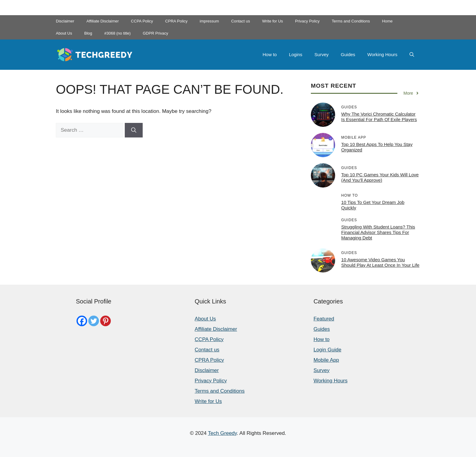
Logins (296, 54)
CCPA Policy (142, 21)
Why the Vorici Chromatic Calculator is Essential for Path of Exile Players (379, 117)
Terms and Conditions (351, 21)
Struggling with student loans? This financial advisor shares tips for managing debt (378, 232)
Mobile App (326, 360)
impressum (209, 21)
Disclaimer (65, 21)
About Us (64, 33)
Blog (88, 33)
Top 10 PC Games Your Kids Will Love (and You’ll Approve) (380, 177)
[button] (412, 55)
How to (270, 54)
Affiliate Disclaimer (103, 21)
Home (388, 21)
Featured (324, 319)
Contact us (240, 21)
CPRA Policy (176, 21)
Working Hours (382, 54)
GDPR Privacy (155, 33)
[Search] (134, 130)
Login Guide (328, 350)
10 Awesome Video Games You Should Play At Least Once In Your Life (380, 262)
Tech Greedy (222, 433)
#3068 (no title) (118, 33)
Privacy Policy (307, 21)
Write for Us (273, 21)
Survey (322, 54)
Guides (348, 54)
